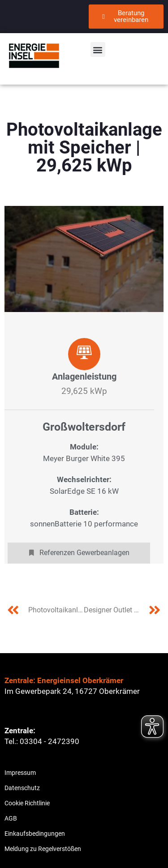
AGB (11, 818)
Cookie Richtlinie (27, 803)
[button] (98, 49)
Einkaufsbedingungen (35, 834)
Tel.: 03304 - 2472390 (42, 741)
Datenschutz (22, 788)
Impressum (20, 773)
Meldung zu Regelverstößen (43, 849)
